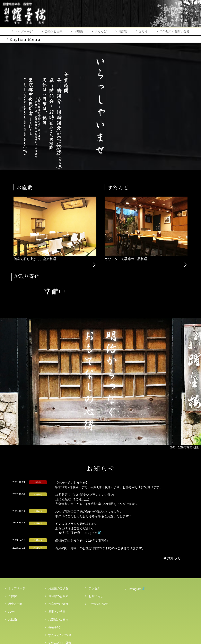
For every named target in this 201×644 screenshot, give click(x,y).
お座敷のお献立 (58, 535)
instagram (133, 528)
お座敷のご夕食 (58, 527)
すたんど (101, 31)
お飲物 (123, 31)
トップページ (24, 31)
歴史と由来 (15, 543)
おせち (143, 31)
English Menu (25, 39)
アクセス (94, 527)
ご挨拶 (12, 535)
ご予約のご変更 (99, 543)
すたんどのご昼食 (60, 582)
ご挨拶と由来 (53, 31)
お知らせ (162, 497)
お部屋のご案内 (58, 558)
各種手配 (54, 566)
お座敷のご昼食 (58, 543)
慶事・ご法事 (57, 551)
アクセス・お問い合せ (174, 31)
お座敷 (78, 31)
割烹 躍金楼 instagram (90, 472)
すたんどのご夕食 (60, 574)
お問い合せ (96, 535)
